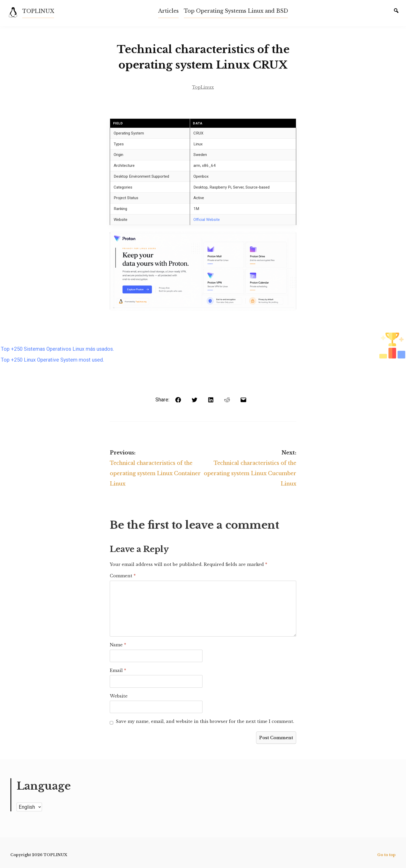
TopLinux (203, 87)
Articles (168, 11)
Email (118, 670)
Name (118, 645)
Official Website (207, 220)
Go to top (386, 855)
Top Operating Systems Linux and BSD (236, 11)
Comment (123, 576)
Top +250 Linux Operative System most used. (52, 360)
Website (119, 696)
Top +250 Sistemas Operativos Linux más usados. (57, 349)
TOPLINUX (38, 11)
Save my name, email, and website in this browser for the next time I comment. (205, 721)
